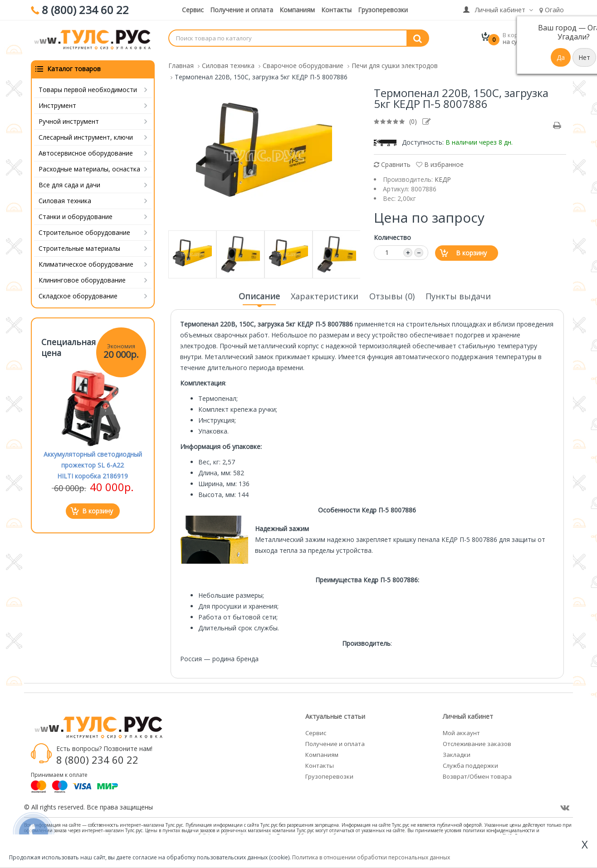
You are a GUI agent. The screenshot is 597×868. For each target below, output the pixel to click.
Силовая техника (65, 199)
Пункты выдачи (458, 294)
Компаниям (297, 10)
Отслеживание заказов (477, 742)
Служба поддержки (470, 764)
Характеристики (325, 294)
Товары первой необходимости (88, 88)
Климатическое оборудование (86, 262)
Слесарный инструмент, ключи (86, 135)
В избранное (440, 163)
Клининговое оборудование (82, 278)
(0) (413, 119)
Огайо (552, 10)
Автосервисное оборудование (86, 151)
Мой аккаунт (461, 731)
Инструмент (57, 104)
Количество (392, 236)
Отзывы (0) (392, 294)
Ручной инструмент (69, 119)
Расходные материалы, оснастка (89, 167)
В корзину (471, 251)
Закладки (457, 753)
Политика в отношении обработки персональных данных (371, 857)
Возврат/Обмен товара (477, 775)
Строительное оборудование (84, 231)
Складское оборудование (78, 294)
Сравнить (392, 163)
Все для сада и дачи (69, 183)
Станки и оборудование (76, 215)
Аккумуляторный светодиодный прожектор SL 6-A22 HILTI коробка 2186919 (93, 463)
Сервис (193, 10)
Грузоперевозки (383, 10)
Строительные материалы (79, 246)
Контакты (336, 10)
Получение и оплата (242, 10)
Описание (259, 297)
